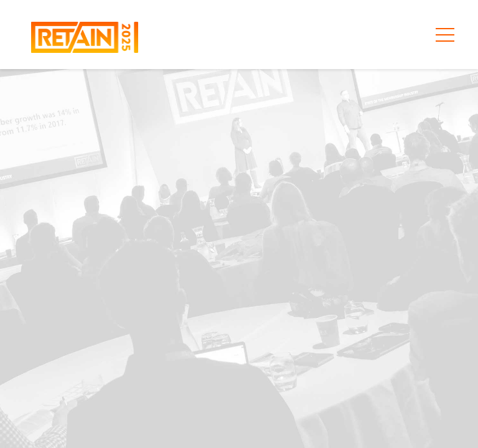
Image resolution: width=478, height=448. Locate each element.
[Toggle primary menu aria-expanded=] (445, 35)
